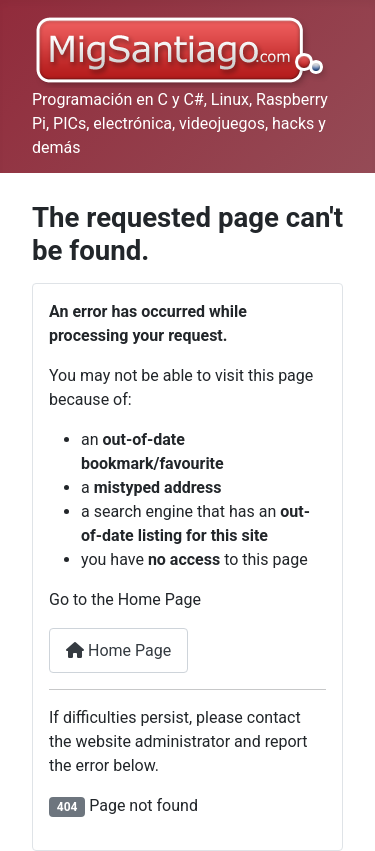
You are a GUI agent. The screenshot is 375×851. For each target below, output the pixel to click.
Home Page (118, 650)
